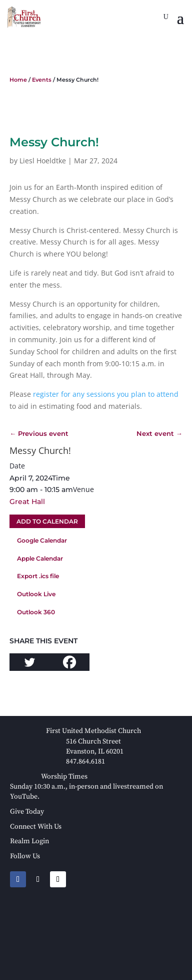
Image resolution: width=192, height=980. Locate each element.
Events (42, 80)
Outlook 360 (36, 612)
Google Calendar (42, 540)
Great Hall (27, 502)
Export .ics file (38, 576)
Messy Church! (40, 450)
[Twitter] (29, 662)
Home (18, 80)
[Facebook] (69, 662)
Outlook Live (36, 594)
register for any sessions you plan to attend (105, 394)
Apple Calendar (40, 558)
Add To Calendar (47, 521)
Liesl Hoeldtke (43, 161)
